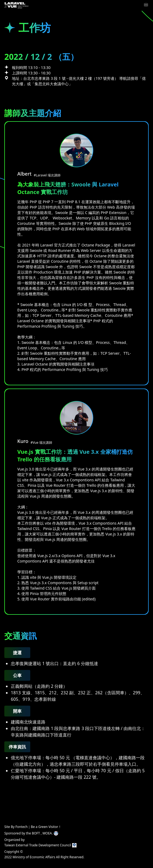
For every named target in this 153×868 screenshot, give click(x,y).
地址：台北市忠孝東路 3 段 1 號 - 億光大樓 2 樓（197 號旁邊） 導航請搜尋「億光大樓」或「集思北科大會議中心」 (79, 81)
